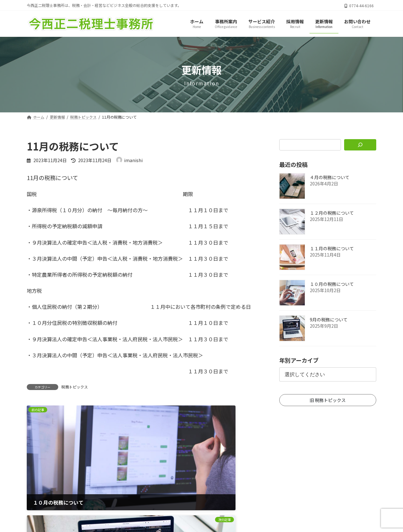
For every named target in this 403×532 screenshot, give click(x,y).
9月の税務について (329, 320)
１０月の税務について (332, 284)
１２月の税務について (332, 213)
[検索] (360, 145)
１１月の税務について (332, 249)
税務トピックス (75, 387)
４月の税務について (330, 178)
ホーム (160, 504)
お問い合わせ (236, 504)
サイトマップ (195, 504)
